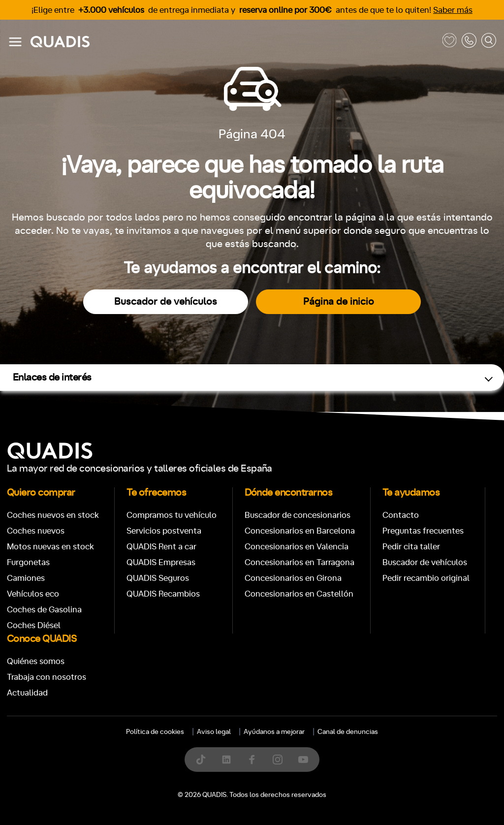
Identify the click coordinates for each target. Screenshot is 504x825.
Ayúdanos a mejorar (274, 732)
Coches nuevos (36, 531)
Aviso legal (214, 732)
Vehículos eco (33, 594)
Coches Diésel (34, 625)
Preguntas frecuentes (423, 531)
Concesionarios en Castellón (299, 594)
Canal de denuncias (348, 732)
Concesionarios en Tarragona (299, 562)
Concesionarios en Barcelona (300, 531)
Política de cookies (155, 732)
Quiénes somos (36, 661)
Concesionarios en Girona (293, 578)
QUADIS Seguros (158, 578)
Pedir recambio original (426, 578)
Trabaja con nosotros (47, 677)
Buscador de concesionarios (298, 515)
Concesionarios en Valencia (297, 547)
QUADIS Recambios (163, 594)
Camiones (26, 578)
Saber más (453, 10)
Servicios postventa (164, 531)
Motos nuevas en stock (50, 547)
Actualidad (27, 693)
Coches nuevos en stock (53, 515)
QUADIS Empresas (161, 562)
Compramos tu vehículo (172, 515)
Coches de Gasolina (44, 610)
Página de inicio (339, 302)
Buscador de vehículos (166, 302)
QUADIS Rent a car (161, 547)
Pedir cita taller (411, 547)
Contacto (401, 515)
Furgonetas (28, 562)
